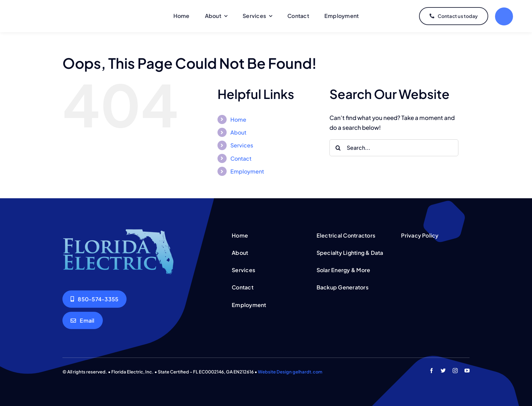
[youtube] (467, 371)
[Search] (338, 148)
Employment (247, 171)
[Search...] (394, 148)
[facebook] (431, 371)
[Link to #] (504, 16)
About (238, 132)
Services (242, 145)
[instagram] (455, 371)
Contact (241, 158)
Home (238, 119)
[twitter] (443, 371)
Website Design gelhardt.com (290, 372)
